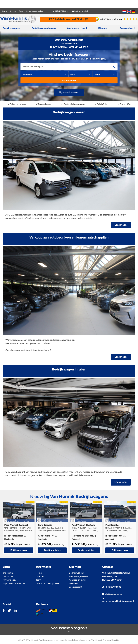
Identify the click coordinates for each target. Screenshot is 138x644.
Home (5, 11)
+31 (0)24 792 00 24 (60, 11)
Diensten (73, 583)
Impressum (8, 573)
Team (21, 11)
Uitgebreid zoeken (69, 92)
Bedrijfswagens (11, 28)
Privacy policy (9, 580)
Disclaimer (8, 576)
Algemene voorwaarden (14, 583)
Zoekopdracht (127, 28)
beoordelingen (113, 19)
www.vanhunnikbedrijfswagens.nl (118, 599)
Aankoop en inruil (77, 28)
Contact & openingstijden (35, 11)
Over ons (13, 11)
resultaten (69, 80)
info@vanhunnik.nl (80, 11)
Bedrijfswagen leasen (44, 28)
